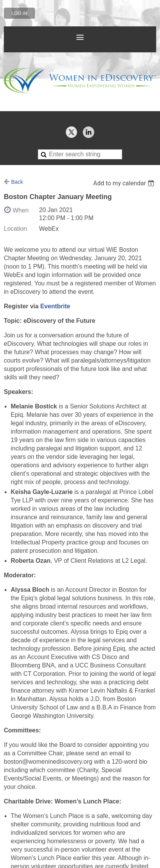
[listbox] (125, 183)
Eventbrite (55, 306)
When (21, 210)
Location (16, 229)
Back (17, 182)
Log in (19, 13)
